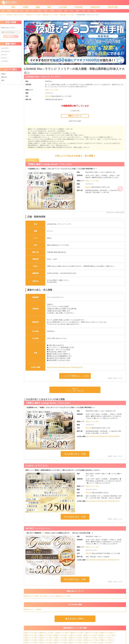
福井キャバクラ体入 (61, 643)
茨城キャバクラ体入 (107, 633)
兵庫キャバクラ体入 (61, 638)
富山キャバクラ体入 (91, 643)
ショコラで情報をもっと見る (75, 376)
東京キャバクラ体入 (31, 633)
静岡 (66, 11)
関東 (13, 7)
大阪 (3, 11)
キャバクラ (5, 48)
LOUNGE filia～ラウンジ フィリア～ (43, 77)
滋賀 (27, 11)
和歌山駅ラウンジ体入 (67, 15)
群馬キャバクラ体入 (31, 635)
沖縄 (95, 11)
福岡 (77, 11)
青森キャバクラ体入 (107, 640)
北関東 (26, 7)
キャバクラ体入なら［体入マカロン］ (12, 15)
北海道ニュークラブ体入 (107, 635)
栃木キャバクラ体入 (77, 633)
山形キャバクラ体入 (106, 638)
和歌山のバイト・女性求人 (33, 609)
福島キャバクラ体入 (76, 638)
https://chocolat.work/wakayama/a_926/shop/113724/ (103, 501)
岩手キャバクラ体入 (76, 640)
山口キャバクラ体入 (106, 643)
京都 (21, 11)
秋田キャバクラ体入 (46, 640)
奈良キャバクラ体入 (61, 640)
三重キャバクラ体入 (76, 635)
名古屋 (59, 11)
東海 (49, 7)
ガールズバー (6, 51)
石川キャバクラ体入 (31, 643)
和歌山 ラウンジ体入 (52, 90)
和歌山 (39, 11)
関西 (38, 7)
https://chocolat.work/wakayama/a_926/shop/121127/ (103, 560)
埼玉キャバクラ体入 (92, 633)
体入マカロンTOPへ (75, 619)
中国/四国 (78, 7)
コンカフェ (5, 61)
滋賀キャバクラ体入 (31, 640)
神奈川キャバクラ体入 (47, 633)
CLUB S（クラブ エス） (37, 466)
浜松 (72, 11)
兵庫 (16, 11)
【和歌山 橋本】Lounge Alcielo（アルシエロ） (50, 164)
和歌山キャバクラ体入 (33, 15)
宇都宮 (52, 11)
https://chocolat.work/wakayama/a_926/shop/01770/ (65, 367)
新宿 (46, 11)
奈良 (33, 11)
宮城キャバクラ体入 (46, 638)
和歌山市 (4, 77)
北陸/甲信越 (113, 7)
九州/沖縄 (63, 7)
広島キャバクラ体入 (46, 643)
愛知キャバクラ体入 (46, 635)
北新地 (9, 11)
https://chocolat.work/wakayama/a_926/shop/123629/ (103, 436)
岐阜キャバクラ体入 (91, 635)
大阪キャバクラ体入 (31, 638)
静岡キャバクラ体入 (61, 635)
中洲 (83, 11)
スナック (4, 55)
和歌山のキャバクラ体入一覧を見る (75, 390)
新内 (3, 80)
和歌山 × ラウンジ (75, 116)
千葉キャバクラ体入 (62, 633)
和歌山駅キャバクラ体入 (50, 15)
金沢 (89, 11)
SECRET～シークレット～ (38, 528)
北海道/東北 (95, 7)
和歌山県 (48, 96)
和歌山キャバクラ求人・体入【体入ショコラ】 (40, 596)
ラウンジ (4, 58)
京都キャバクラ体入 (91, 638)
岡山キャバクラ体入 (76, 643)
